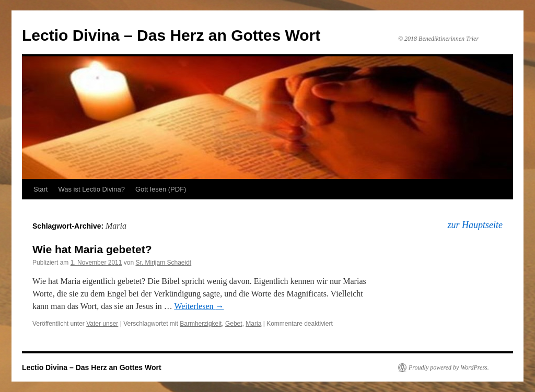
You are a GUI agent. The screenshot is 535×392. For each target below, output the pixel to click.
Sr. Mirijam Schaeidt (163, 263)
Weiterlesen (199, 306)
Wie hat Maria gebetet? (92, 249)
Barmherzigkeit (201, 324)
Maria (253, 324)
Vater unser (102, 324)
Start (40, 189)
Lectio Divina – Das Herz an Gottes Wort (171, 35)
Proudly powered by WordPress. (449, 367)
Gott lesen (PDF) (161, 189)
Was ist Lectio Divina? (91, 189)
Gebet (234, 324)
